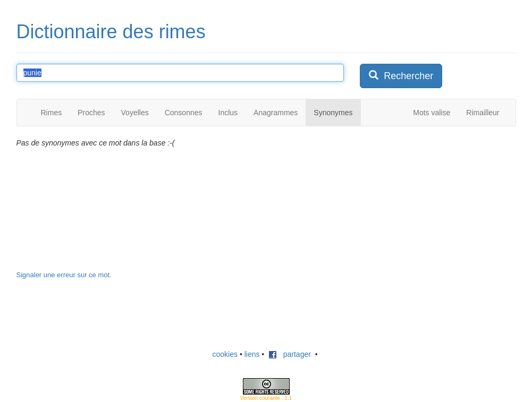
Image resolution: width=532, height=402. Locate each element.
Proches (91, 113)
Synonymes (333, 113)
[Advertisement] (440, 204)
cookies (225, 354)
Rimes (52, 113)
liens (252, 354)
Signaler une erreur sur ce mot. (64, 275)
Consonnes (184, 113)
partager (290, 354)
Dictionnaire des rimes (111, 32)
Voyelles (135, 113)
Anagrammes (276, 113)
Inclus (228, 113)
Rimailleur (483, 113)
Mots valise (432, 113)
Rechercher (401, 76)
